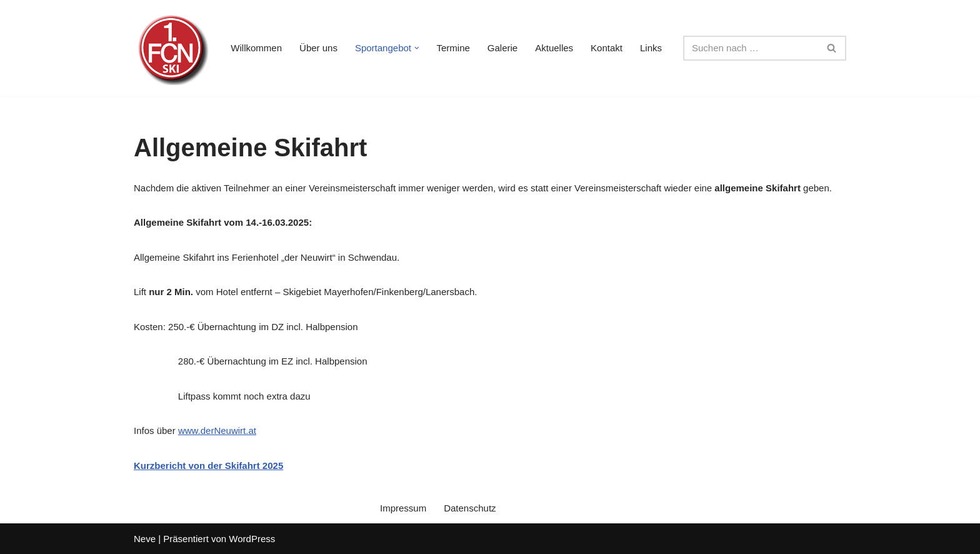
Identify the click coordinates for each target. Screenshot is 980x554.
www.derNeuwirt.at (217, 431)
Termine (453, 48)
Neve (145, 539)
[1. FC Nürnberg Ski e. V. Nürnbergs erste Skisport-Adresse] (171, 48)
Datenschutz (470, 508)
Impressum (403, 508)
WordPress (252, 539)
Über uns (318, 48)
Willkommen (256, 48)
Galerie (502, 48)
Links (651, 48)
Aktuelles (554, 48)
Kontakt (607, 48)
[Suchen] (751, 48)
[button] (417, 48)
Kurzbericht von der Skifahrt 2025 (208, 466)
